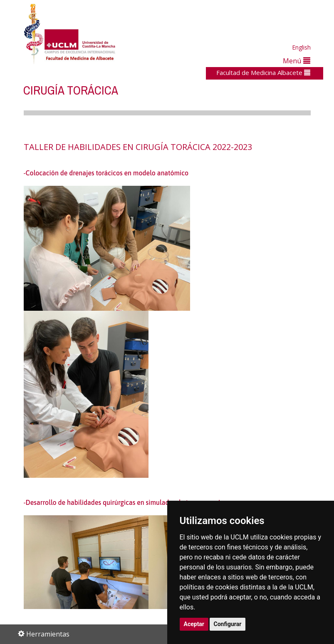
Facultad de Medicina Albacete (263, 72)
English (301, 47)
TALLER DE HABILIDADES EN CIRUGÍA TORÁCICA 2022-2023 (138, 147)
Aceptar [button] (194, 624)
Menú (297, 61)
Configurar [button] (228, 624)
